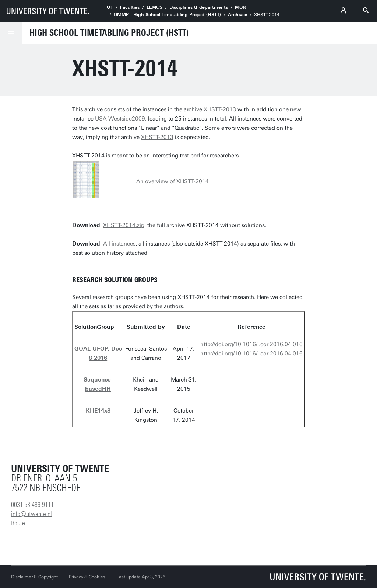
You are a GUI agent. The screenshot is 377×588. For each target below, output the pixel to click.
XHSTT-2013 (220, 109)
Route (18, 523)
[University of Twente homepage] (48, 11)
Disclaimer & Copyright (34, 577)
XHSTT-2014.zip (124, 225)
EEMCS (154, 7)
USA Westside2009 (120, 119)
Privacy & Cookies (87, 577)
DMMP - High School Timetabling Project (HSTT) (167, 15)
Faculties (130, 7)
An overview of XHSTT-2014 (172, 181)
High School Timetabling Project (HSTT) (109, 33)
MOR (240, 7)
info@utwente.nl (31, 514)
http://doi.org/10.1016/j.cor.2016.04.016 (251, 344)
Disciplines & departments (199, 7)
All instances (119, 244)
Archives (237, 15)
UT (110, 7)
